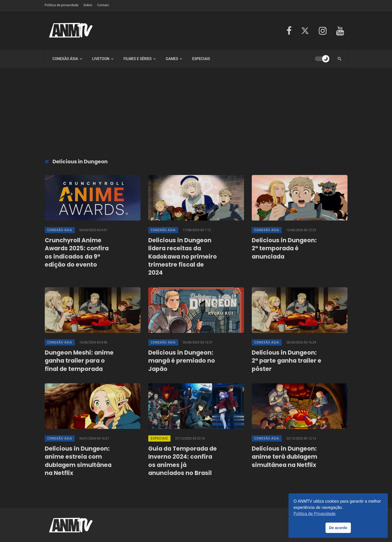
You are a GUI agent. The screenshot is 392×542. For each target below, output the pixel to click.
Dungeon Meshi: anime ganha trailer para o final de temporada (79, 361)
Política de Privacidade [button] (315, 514)
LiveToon (101, 59)
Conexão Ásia (65, 59)
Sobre (88, 5)
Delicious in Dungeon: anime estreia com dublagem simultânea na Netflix (78, 461)
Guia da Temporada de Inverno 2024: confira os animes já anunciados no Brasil (183, 461)
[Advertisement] (196, 114)
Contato (103, 5)
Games (172, 59)
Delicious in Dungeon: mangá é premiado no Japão (182, 361)
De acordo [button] (338, 528)
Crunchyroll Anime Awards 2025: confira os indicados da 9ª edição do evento (77, 252)
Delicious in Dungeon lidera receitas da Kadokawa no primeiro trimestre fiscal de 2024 (183, 257)
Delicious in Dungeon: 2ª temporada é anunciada (284, 248)
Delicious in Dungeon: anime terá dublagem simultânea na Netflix (284, 457)
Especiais (201, 59)
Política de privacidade (62, 5)
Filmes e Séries (138, 59)
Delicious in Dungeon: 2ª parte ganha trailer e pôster (287, 361)
